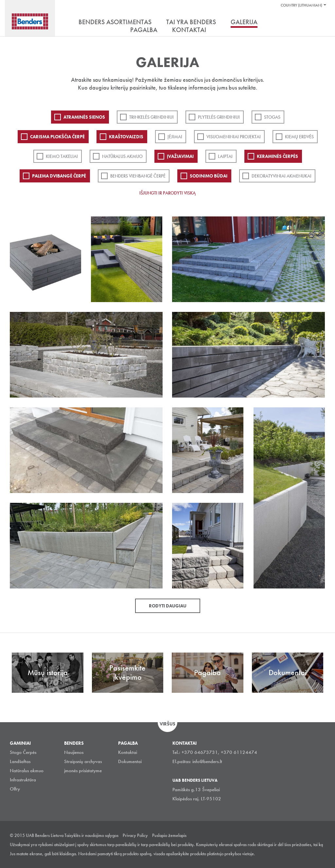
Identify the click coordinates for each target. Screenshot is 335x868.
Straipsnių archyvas (83, 761)
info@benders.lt (207, 761)
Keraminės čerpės (277, 156)
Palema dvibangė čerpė (59, 176)
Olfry (15, 789)
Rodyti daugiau (168, 606)
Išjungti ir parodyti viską (167, 193)
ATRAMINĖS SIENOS (84, 117)
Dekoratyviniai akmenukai (282, 176)
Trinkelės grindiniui (151, 117)
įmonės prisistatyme (83, 771)
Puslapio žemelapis (169, 835)
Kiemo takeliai (62, 156)
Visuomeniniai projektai (234, 137)
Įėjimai (175, 137)
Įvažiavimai (180, 156)
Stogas (272, 117)
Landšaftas (20, 761)
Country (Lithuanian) (301, 5)
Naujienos (74, 752)
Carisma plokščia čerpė (57, 137)
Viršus (167, 724)
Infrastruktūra (23, 780)
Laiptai (225, 156)
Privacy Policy (135, 835)
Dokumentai (130, 761)
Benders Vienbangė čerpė (138, 176)
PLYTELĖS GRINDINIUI (219, 117)
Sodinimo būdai (209, 176)
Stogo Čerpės (23, 752)
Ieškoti (320, 23)
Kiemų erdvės (299, 137)
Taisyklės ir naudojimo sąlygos (91, 835)
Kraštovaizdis (126, 137)
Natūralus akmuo (122, 156)
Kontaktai (128, 752)
